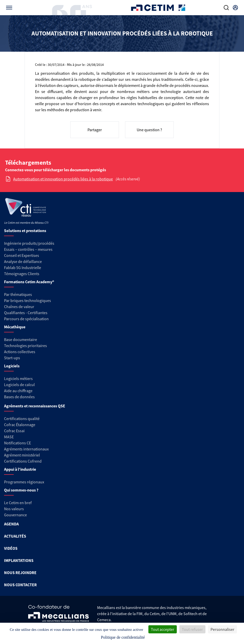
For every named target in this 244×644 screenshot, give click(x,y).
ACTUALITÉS (15, 536)
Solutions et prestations (25, 231)
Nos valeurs (14, 509)
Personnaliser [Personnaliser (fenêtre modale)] (222, 629)
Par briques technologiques (28, 300)
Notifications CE (18, 443)
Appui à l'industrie (20, 469)
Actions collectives (20, 352)
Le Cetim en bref (18, 503)
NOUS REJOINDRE (20, 573)
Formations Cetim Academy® (29, 282)
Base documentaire (21, 339)
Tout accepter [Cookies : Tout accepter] (163, 629)
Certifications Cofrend (23, 461)
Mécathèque (15, 327)
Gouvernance (15, 515)
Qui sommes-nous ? (21, 490)
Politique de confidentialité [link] (123, 637)
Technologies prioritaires (25, 346)
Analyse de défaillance (23, 261)
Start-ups (12, 358)
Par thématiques (18, 294)
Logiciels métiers (18, 378)
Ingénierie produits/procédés (29, 243)
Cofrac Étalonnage (20, 425)
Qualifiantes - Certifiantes (26, 313)
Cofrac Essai (14, 431)
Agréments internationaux (26, 449)
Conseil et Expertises (22, 255)
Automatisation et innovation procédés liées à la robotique (63, 179)
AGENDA (11, 524)
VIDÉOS (11, 548)
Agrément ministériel (22, 455)
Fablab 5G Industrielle (23, 268)
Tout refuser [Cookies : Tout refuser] (192, 629)
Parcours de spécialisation (26, 319)
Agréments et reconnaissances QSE (35, 406)
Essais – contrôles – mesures (28, 249)
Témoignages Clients (22, 274)
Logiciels (12, 366)
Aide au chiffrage (18, 391)
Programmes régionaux (24, 482)
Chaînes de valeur (19, 307)
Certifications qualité (22, 419)
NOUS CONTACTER (20, 585)
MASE (9, 437)
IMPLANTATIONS (19, 560)
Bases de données (19, 397)
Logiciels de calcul (19, 385)
